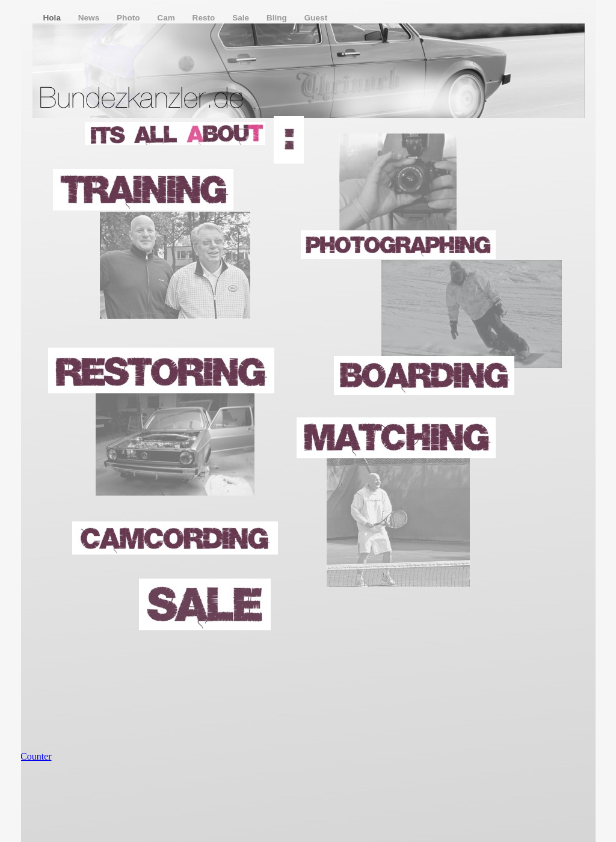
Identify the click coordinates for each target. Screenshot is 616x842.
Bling (278, 18)
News (90, 18)
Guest (316, 18)
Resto (205, 18)
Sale (242, 18)
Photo (129, 18)
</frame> (47, 767)
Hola (53, 18)
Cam (167, 18)
